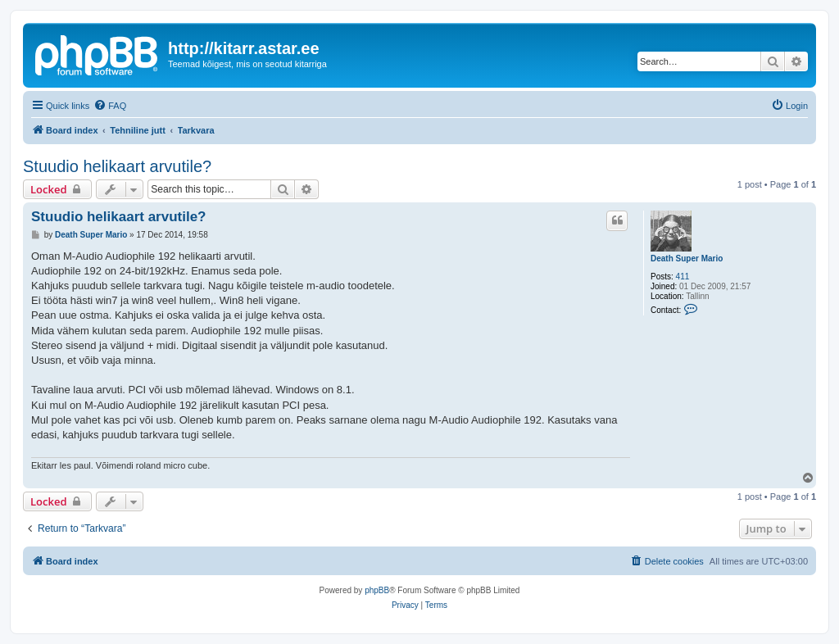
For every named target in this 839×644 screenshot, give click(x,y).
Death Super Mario (687, 259)
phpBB (377, 590)
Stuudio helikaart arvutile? (117, 166)
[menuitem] (110, 106)
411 (683, 277)
